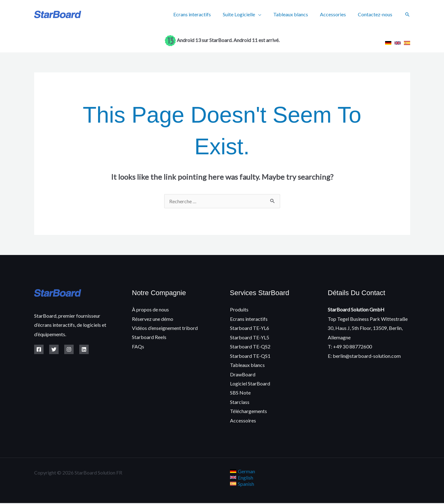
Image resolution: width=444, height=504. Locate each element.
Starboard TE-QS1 (250, 356)
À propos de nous (150, 309)
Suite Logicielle (246, 14)
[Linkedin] (84, 349)
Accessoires (243, 421)
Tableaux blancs (295, 14)
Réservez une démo (153, 319)
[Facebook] (39, 349)
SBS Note (240, 393)
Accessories (336, 14)
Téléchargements (248, 412)
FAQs (138, 347)
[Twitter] (54, 349)
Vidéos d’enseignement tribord (165, 328)
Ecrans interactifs (201, 14)
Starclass (240, 403)
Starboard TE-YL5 (250, 337)
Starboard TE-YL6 (250, 328)
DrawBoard (243, 375)
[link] (388, 43)
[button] (407, 14)
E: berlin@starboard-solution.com (364, 356)
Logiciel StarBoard (250, 384)
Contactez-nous (376, 14)
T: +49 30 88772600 (350, 347)
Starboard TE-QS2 (250, 347)
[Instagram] (69, 349)
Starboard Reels (149, 337)
